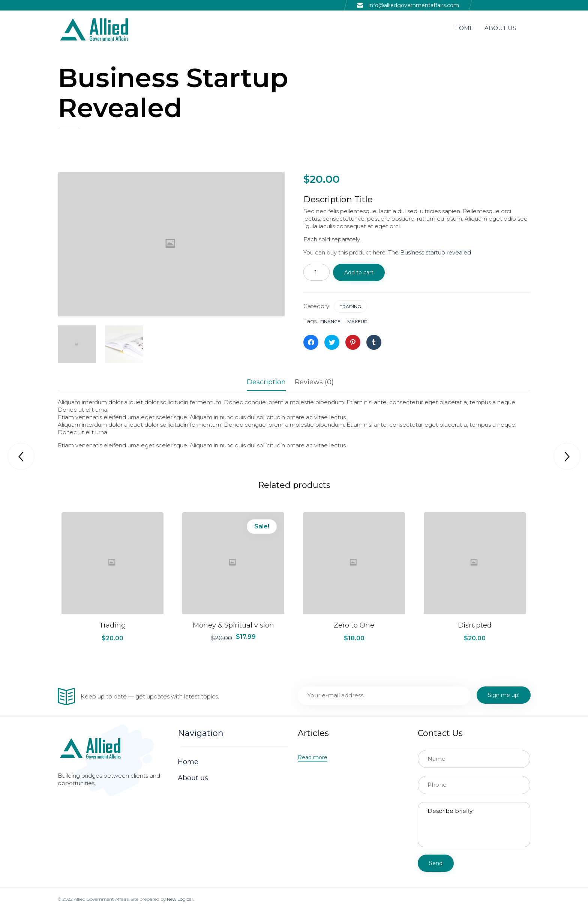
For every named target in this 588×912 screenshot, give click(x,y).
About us (193, 778)
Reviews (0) (314, 382)
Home (188, 762)
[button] (313, 758)
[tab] (270, 383)
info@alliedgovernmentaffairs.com (414, 5)
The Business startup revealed (430, 252)
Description (266, 382)
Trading (350, 306)
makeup (357, 321)
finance (330, 321)
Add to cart (359, 272)
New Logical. (180, 899)
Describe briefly (474, 825)
